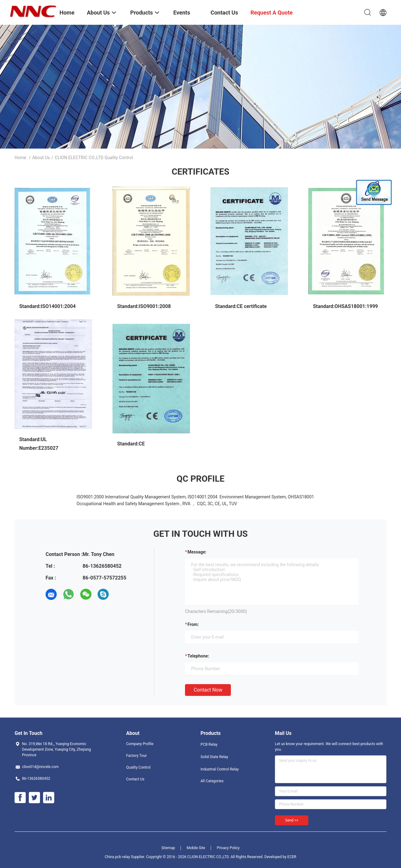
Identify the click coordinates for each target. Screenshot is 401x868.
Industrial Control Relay (220, 769)
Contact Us (135, 779)
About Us (41, 158)
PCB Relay (209, 744)
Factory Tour (137, 756)
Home (20, 158)
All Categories (212, 781)
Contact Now (208, 690)
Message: (197, 552)
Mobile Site (196, 848)
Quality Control (138, 767)
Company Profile (140, 744)
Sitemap (168, 848)
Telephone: (198, 656)
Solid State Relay (214, 757)
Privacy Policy (228, 848)
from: (193, 624)
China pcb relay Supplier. (125, 857)
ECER (292, 857)
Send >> (292, 820)
